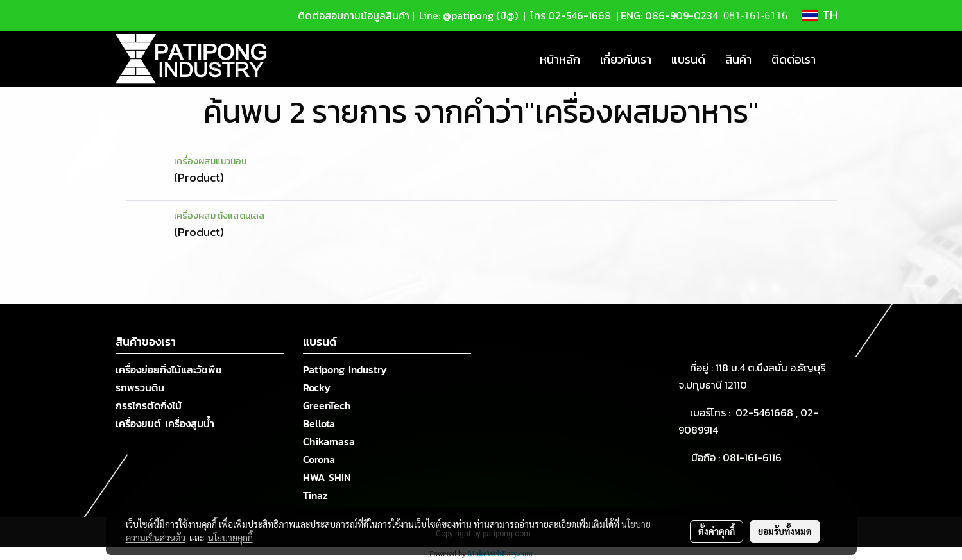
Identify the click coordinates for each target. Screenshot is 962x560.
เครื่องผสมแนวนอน (210, 161)
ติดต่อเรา (794, 59)
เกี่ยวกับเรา (626, 59)
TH (820, 15)
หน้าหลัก (560, 59)
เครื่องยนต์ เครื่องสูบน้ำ (165, 423)
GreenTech (327, 405)
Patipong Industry (345, 369)
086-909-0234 (682, 15)
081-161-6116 (755, 457)
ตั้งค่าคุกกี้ (717, 531)
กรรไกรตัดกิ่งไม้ (149, 405)
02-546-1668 (580, 15)
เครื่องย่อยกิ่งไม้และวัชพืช (169, 369)
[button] (837, 59)
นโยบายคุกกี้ (230, 538)
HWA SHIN (327, 477)
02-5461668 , (768, 412)
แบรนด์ (688, 59)
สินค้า (738, 59)
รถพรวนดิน (140, 387)
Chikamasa (329, 441)
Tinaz (315, 495)
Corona (319, 459)
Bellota (319, 423)
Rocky (317, 387)
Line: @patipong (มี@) (467, 15)
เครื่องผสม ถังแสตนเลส (219, 216)
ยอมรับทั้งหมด (785, 531)
